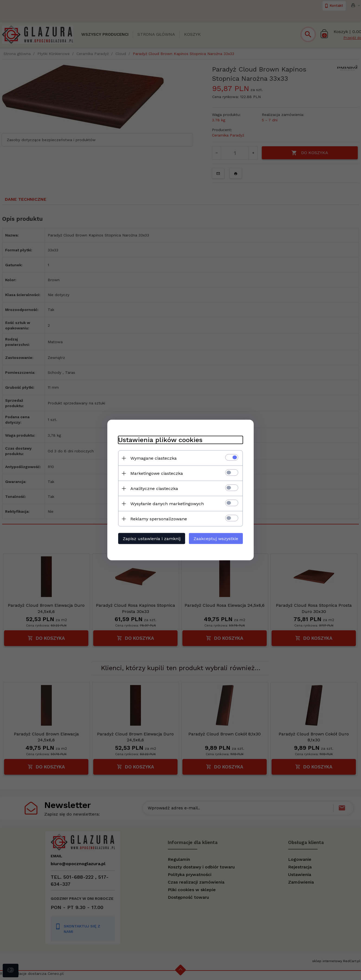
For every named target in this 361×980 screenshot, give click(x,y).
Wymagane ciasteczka (154, 458)
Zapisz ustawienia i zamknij (152, 539)
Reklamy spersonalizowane (159, 519)
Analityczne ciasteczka (154, 489)
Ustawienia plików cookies (160, 440)
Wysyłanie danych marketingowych (167, 504)
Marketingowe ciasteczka (157, 473)
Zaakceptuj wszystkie (216, 539)
